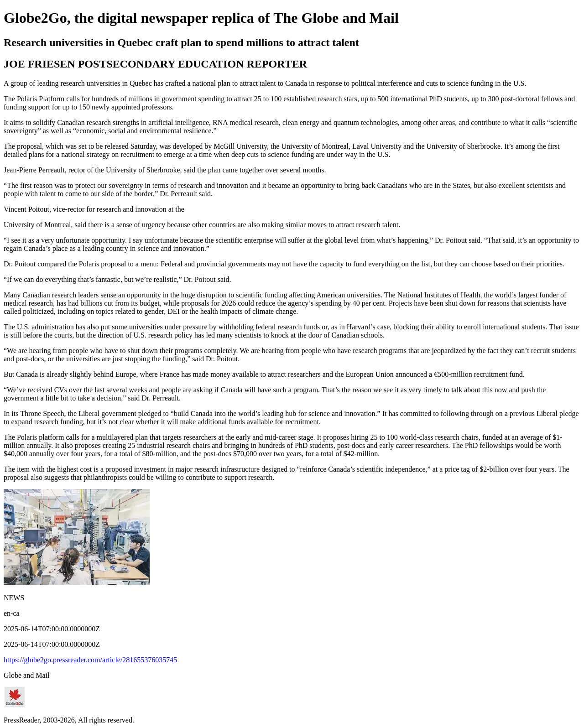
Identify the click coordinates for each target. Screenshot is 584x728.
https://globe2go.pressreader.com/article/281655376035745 (90, 660)
